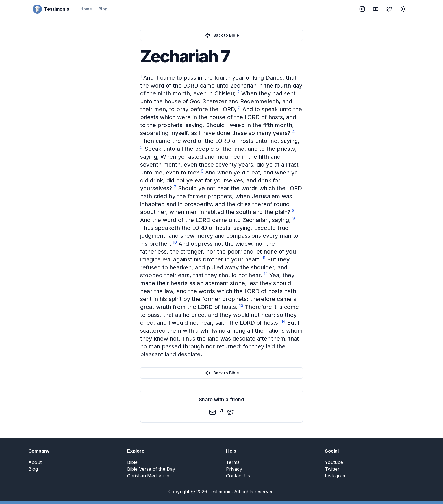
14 (283, 321)
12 (266, 274)
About (35, 462)
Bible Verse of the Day (151, 469)
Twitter (332, 469)
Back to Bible (222, 35)
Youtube (334, 462)
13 (241, 305)
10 (175, 242)
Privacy (234, 469)
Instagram (336, 476)
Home (86, 9)
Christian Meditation (148, 476)
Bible (132, 462)
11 (264, 258)
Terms (233, 462)
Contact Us (238, 476)
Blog (103, 9)
